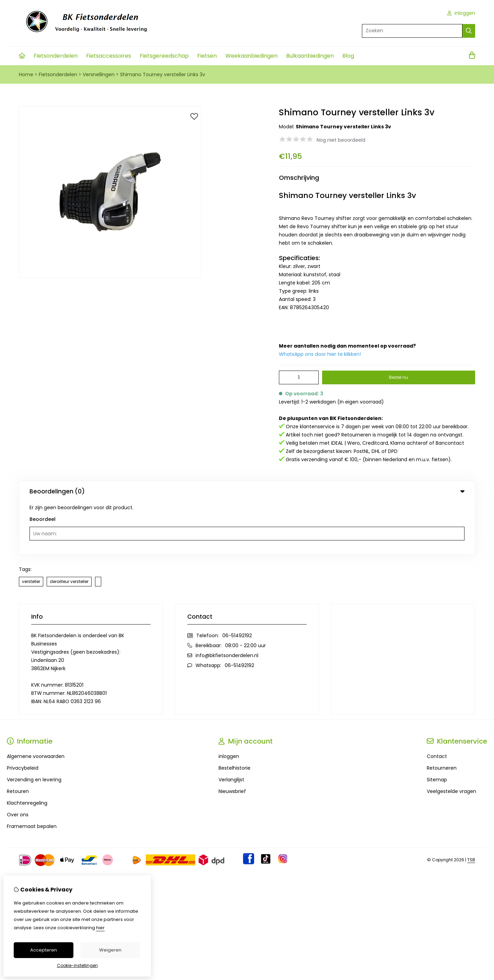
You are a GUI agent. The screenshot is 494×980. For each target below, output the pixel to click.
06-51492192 (237, 583)
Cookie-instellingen (77, 965)
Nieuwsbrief (232, 738)
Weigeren (110, 950)
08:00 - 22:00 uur (245, 593)
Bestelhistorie (234, 715)
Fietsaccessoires (109, 56)
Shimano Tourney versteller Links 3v (163, 74)
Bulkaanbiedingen (310, 56)
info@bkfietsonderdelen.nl (227, 603)
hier (100, 928)
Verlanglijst (231, 727)
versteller (31, 529)
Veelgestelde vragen (451, 738)
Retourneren (442, 715)
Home (26, 74)
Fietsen (207, 56)
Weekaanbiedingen (251, 56)
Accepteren (44, 950)
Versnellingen (99, 74)
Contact (437, 703)
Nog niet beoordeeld (341, 140)
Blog (348, 56)
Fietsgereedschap (164, 56)
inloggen (461, 13)
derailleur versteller (69, 529)
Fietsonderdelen (56, 56)
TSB (471, 807)
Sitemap (437, 727)
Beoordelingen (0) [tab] (247, 491)
